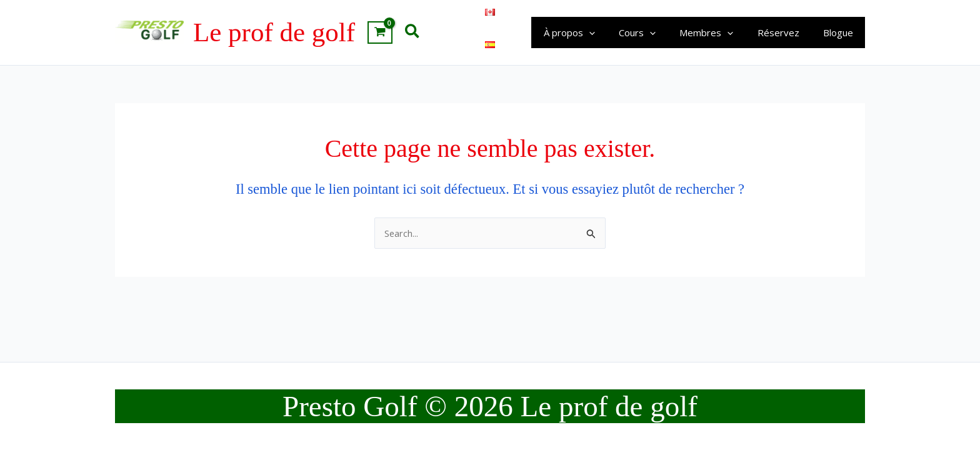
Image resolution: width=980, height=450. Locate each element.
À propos (592, 32)
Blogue (841, 32)
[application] (612, 32)
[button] (413, 32)
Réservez (786, 32)
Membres (719, 32)
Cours (655, 32)
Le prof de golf (274, 32)
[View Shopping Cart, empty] (380, 32)
